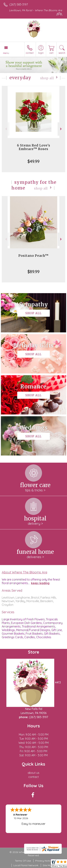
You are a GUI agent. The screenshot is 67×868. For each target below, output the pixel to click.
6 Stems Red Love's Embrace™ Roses (34, 147)
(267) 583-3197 (19, 4)
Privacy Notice (44, 861)
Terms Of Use (23, 861)
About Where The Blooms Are (24, 572)
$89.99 (33, 272)
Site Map (48, 865)
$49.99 (33, 161)
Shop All (47, 78)
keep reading (40, 583)
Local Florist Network (26, 865)
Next (61, 129)
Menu (6, 53)
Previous (6, 129)
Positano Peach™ (33, 256)
